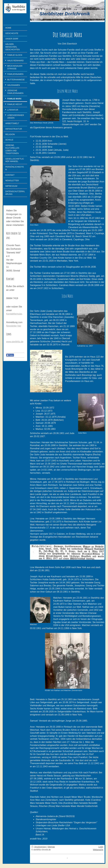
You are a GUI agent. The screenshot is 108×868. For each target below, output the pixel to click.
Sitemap (51, 847)
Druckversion (39, 847)
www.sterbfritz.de (15, 342)
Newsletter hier (14, 326)
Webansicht (98, 850)
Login (101, 847)
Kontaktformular (14, 314)
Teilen (10, 355)
